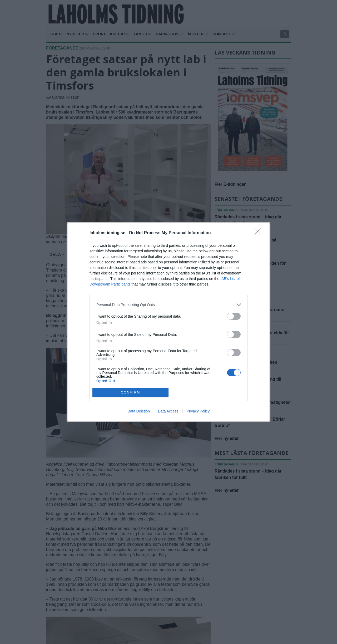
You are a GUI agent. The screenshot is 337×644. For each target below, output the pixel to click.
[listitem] (168, 305)
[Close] (260, 233)
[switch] (234, 316)
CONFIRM (130, 393)
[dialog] (168, 322)
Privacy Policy (198, 411)
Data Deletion (139, 411)
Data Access (168, 411)
